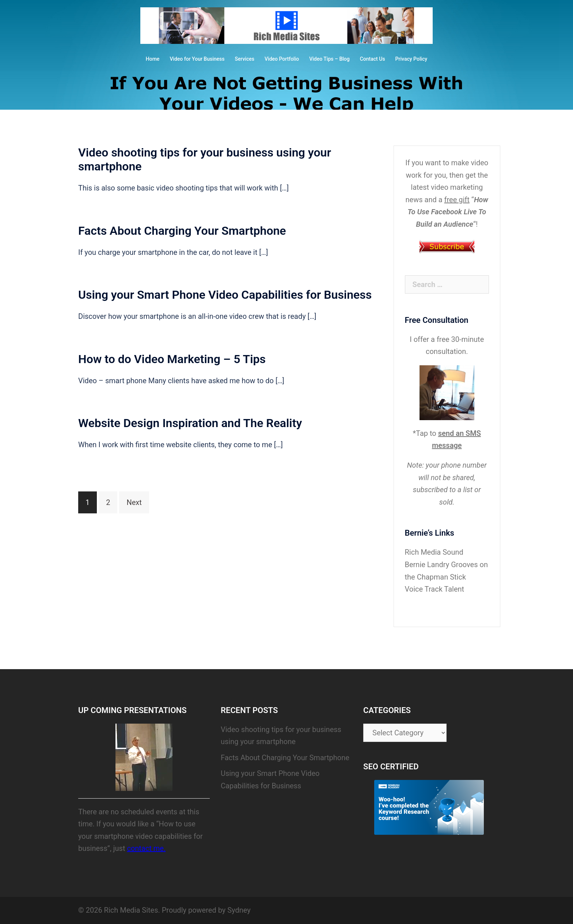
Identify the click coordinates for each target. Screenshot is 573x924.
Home (153, 59)
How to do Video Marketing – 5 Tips (172, 359)
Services (244, 59)
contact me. (146, 848)
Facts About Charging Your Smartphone (182, 231)
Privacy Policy (411, 59)
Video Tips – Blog (329, 59)
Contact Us (373, 59)
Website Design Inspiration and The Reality (190, 423)
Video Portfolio (282, 59)
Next (134, 502)
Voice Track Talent (435, 589)
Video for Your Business (197, 59)
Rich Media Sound (434, 552)
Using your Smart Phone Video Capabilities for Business (225, 295)
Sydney (239, 910)
